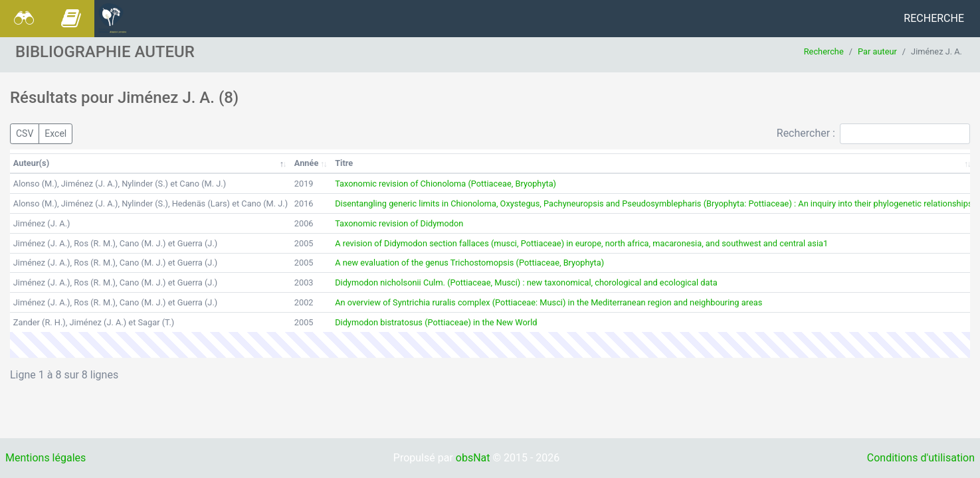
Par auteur (877, 51)
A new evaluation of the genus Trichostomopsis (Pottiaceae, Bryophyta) (469, 263)
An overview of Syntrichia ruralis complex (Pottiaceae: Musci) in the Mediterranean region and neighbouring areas (548, 302)
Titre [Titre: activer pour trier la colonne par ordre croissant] (344, 163)
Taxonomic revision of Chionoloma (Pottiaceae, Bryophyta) (445, 184)
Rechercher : (873, 134)
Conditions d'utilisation (921, 458)
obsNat (473, 458)
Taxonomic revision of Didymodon (399, 223)
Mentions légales (46, 458)
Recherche (934, 18)
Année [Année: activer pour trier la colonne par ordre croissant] (307, 163)
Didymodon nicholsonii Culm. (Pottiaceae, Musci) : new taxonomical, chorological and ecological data (526, 282)
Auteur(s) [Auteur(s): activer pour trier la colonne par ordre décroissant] (31, 163)
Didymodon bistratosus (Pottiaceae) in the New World (436, 322)
